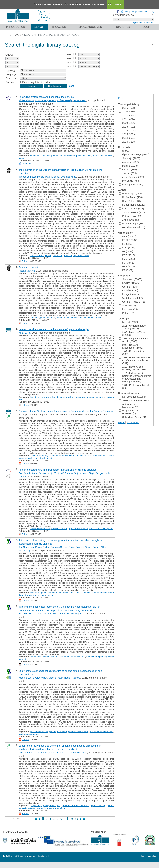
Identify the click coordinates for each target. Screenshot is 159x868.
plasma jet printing (58, 732)
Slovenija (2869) (129, 158)
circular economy (39, 456)
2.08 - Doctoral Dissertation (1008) (131, 346)
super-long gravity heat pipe (45, 805)
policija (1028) (128, 166)
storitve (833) (128, 173)
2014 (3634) (127, 138)
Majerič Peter (56, 678)
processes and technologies (91, 456)
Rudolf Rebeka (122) (132, 205)
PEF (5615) (127, 255)
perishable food (84, 156)
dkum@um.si (43, 856)
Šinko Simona (26, 100)
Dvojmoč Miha (68, 177)
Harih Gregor (74, 614)
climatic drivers (55, 593)
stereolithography (94, 657)
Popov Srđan (42, 547)
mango (22, 158)
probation (61, 318)
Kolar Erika (25, 333)
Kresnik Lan (25, 678)
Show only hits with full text (38, 82)
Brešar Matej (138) (131, 197)
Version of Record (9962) (134, 400)
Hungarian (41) (129, 294)
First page (13, 35)
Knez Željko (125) (130, 201)
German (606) (128, 287)
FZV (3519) (127, 266)
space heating (98, 805)
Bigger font (137, 22)
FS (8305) (126, 244)
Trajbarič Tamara (64, 473)
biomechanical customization (44, 657)
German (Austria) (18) (133, 302)
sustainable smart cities (75, 593)
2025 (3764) (127, 130)
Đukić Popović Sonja (80, 547)
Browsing (59, 27)
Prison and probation (30, 267)
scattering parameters (29, 734)
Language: (11, 74)
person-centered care (40, 529)
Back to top (133, 422)
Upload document (91, 27)
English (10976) (129, 283)
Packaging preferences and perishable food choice (46, 97)
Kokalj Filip (25, 550)
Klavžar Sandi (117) (131, 208)
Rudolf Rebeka (72, 678)
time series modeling (97, 593)
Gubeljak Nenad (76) (132, 227)
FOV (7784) (127, 248)
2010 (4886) (127, 112)
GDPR (48, 256)
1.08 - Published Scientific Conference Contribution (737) (135, 360)
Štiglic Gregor (96, 473)
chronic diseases (59, 529)
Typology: (11, 70)
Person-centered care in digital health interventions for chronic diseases (57, 470)
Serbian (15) (127, 305)
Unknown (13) (128, 309)
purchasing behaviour (103, 156)
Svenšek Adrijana (28, 473)
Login (147, 27)
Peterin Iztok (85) (130, 216)
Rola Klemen (41, 753)
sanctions (35, 318)
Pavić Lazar (80, 100)
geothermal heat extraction (76, 805)
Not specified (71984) (132, 397)
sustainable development (62, 456)
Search (40, 27)
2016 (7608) (127, 108)
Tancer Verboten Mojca (31, 177)
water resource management (40, 595)
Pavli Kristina (52, 177)
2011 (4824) (127, 119)
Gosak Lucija (46, 473)
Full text (26, 261)
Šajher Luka (81, 473)
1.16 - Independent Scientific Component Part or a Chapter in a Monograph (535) (135, 377)
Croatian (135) (128, 290)
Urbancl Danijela (58, 753)
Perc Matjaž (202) (130, 193)
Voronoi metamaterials (69, 657)
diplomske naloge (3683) (134, 154)
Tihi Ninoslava (26, 547)
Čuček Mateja (65, 100)
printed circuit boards (78, 732)
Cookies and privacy (145, 12)
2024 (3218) (127, 142)
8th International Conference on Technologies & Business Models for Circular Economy (66, 411)
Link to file (27, 164)
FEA (83, 657)
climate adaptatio (38, 593)
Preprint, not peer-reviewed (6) (130, 412)
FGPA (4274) (128, 263)
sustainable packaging (41, 156)
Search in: (11, 78)
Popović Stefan (59, 547)
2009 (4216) (127, 123)
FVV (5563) (127, 259)
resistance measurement (101, 732)
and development (44, 458)
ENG (133, 12)
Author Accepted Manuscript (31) (130, 406)
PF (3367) (126, 270)
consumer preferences (64, 156)
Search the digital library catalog (52, 35)
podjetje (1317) (129, 162)
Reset (71, 86)
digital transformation (78, 529)
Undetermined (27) (131, 298)
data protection (37, 256)
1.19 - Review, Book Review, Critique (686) (133, 368)
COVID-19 (58, 256)
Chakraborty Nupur (45, 100)
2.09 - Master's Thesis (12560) (133, 333)
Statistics (123, 27)
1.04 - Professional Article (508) (134, 386)
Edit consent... (115, 4)
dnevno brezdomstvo (55, 397)
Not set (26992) (129, 322)
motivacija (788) (129, 181)
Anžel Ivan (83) (129, 220)
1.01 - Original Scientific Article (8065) (134, 340)
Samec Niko (99, 547)
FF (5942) (126, 251)
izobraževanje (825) (131, 177)
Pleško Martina (27, 271)
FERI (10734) (128, 240)
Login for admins (148, 856)
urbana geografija (96, 397)
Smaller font (149, 22)
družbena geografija (76, 397)
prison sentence (48, 318)
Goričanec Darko (78, 753)
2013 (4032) (127, 127)
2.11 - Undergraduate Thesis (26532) (132, 327)
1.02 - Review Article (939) (132, 353)
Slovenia (68, 256)
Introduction (15, 27)
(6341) (124, 151)
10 (76, 819)
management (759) (131, 184)
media (90, 318)
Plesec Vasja (42, 614)
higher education (81, 256)
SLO (127, 12)
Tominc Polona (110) (132, 212)
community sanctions (76, 318)
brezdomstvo (37, 397)
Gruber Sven (25, 753)
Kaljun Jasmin (58, 614)
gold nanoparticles (39, 732)
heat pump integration (54, 808)
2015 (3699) (127, 134)
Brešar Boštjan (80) (131, 224)
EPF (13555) (128, 236)
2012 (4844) (127, 115)
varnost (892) (128, 169)
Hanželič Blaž (26, 614)
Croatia (98, 318)
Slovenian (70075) (131, 279)
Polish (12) (126, 313)
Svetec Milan (40, 678)
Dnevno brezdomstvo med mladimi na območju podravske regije (54, 329)
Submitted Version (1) (132, 417)
